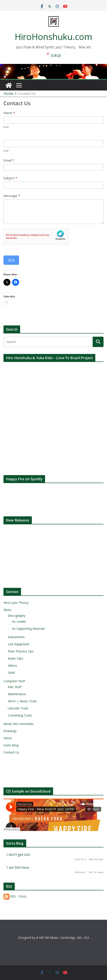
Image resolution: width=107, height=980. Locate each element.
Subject (10, 178)
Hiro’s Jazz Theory (16, 603)
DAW (11, 673)
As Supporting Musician (28, 629)
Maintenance (17, 694)
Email (9, 160)
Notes (8, 738)
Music (8, 610)
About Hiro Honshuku (19, 724)
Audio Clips (15, 658)
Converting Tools (20, 715)
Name (9, 113)
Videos (12, 665)
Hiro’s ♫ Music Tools (22, 701)
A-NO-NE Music (47, 938)
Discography (17, 616)
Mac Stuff (15, 687)
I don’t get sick (18, 855)
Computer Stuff (14, 681)
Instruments (16, 637)
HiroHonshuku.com (53, 37)
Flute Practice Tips (21, 651)
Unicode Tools (18, 708)
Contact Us (11, 752)
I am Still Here (18, 867)
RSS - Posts (15, 896)
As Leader (19, 621)
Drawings (10, 731)
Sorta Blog (11, 745)
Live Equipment (19, 644)
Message (12, 196)
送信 (11, 260)
